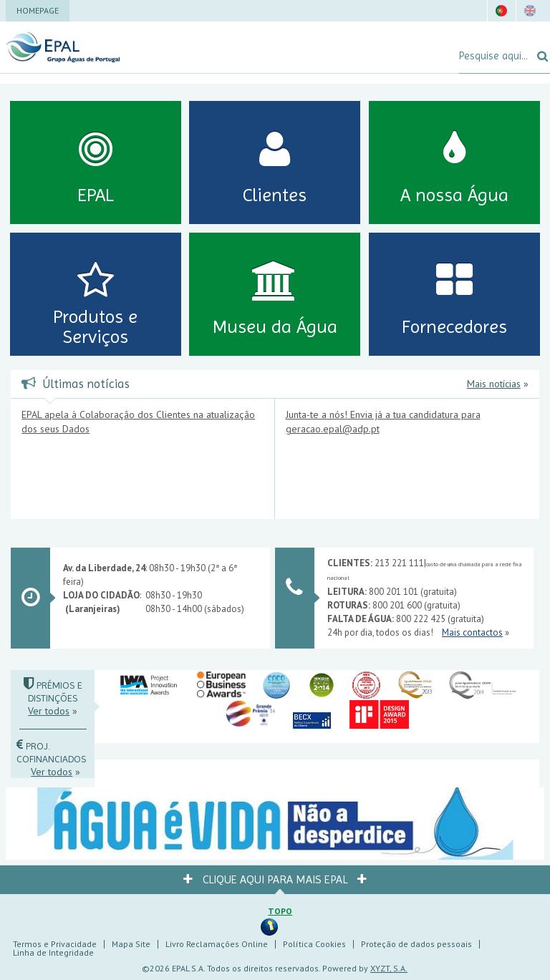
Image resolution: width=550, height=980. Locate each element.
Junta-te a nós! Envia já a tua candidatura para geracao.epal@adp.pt (383, 422)
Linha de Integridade (53, 952)
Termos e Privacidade (55, 944)
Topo (280, 911)
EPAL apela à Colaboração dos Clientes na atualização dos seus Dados (138, 422)
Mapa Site (131, 944)
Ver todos (49, 711)
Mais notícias (494, 384)
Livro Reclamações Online (217, 944)
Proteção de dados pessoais (416, 944)
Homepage (38, 10)
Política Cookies (314, 944)
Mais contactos (472, 632)
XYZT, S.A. (389, 968)
